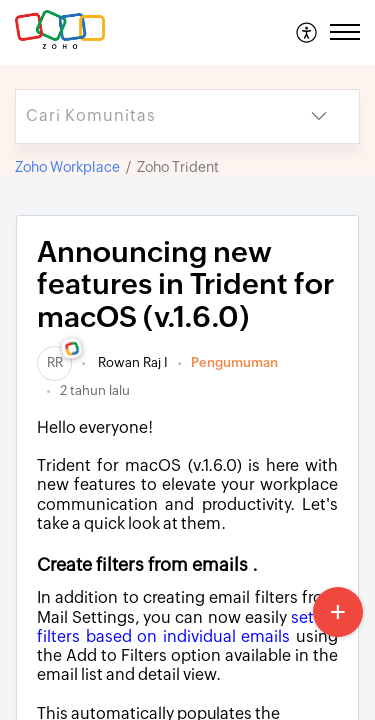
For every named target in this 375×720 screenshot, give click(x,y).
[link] (54, 362)
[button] (307, 32)
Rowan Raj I (131, 362)
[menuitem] (307, 32)
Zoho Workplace (67, 167)
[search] (147, 116)
